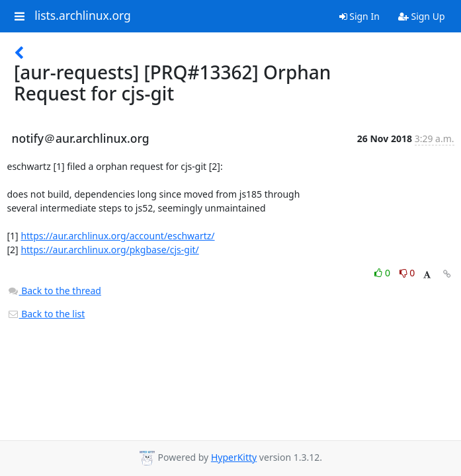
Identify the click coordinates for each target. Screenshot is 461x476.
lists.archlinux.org (83, 16)
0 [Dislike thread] (407, 273)
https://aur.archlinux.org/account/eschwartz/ (117, 236)
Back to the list (46, 314)
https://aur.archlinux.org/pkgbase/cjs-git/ (109, 250)
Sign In (359, 16)
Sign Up (422, 16)
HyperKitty (234, 457)
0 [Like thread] (383, 273)
